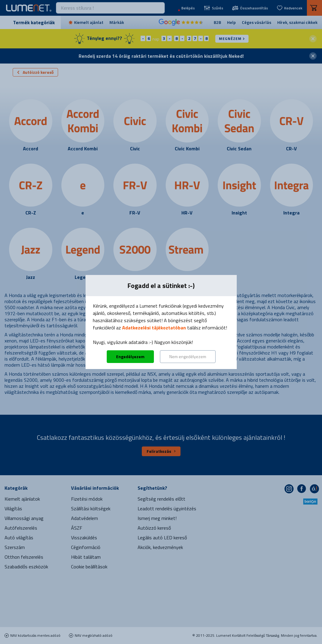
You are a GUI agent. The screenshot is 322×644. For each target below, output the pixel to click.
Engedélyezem (130, 356)
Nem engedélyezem (188, 356)
